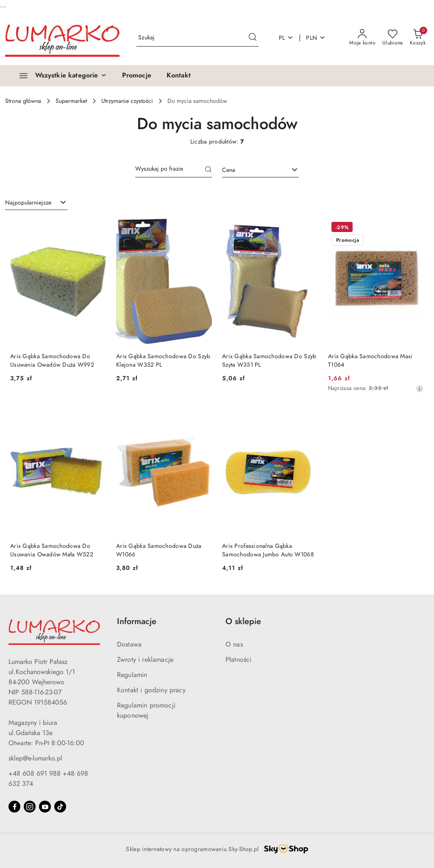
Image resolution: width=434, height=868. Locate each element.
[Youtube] (45, 807)
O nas (234, 644)
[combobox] (260, 170)
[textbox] (250, 170)
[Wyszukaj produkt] (198, 38)
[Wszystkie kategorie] (59, 76)
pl (286, 38)
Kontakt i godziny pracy (151, 690)
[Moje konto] (362, 38)
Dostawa (129, 644)
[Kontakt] (179, 76)
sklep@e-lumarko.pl (35, 758)
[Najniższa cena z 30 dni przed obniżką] (420, 389)
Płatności (238, 660)
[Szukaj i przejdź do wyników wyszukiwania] (253, 38)
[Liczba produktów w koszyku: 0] (418, 38)
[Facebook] (14, 807)
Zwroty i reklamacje (145, 660)
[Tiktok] (60, 807)
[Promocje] (137, 76)
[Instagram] (30, 807)
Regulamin (132, 675)
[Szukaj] (209, 170)
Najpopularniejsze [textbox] (28, 203)
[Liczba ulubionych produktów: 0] (393, 38)
